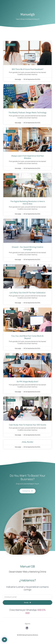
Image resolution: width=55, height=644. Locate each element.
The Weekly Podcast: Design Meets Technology (27, 112)
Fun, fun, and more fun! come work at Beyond (27, 337)
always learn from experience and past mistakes (28, 157)
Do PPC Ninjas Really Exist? (27, 382)
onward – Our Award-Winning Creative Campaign (27, 248)
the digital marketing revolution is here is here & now (28, 203)
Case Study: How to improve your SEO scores (28, 425)
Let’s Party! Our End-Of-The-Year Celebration (28, 293)
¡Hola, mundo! (27, 442)
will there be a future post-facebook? (28, 69)
